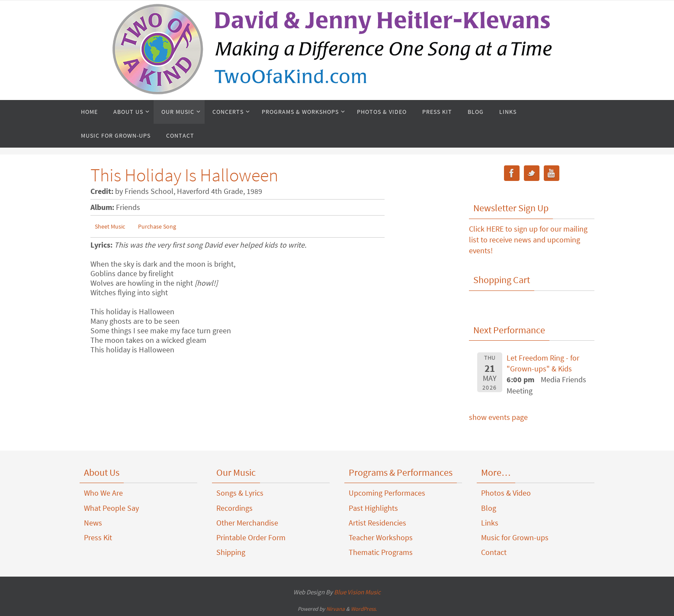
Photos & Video (506, 493)
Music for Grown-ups (515, 537)
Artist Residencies (377, 523)
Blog (489, 508)
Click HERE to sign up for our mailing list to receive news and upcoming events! (528, 240)
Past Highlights (373, 508)
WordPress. (364, 609)
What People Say (111, 508)
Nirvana (335, 609)
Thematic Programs (381, 552)
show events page (498, 417)
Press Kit (98, 537)
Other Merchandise (247, 523)
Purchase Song (157, 226)
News (93, 523)
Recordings (234, 508)
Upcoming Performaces (387, 493)
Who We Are (103, 493)
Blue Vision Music (357, 592)
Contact (494, 552)
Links (490, 523)
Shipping (231, 552)
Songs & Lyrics (240, 493)
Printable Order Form (251, 537)
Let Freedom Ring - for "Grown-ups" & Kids (543, 363)
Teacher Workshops (381, 537)
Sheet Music (110, 226)
